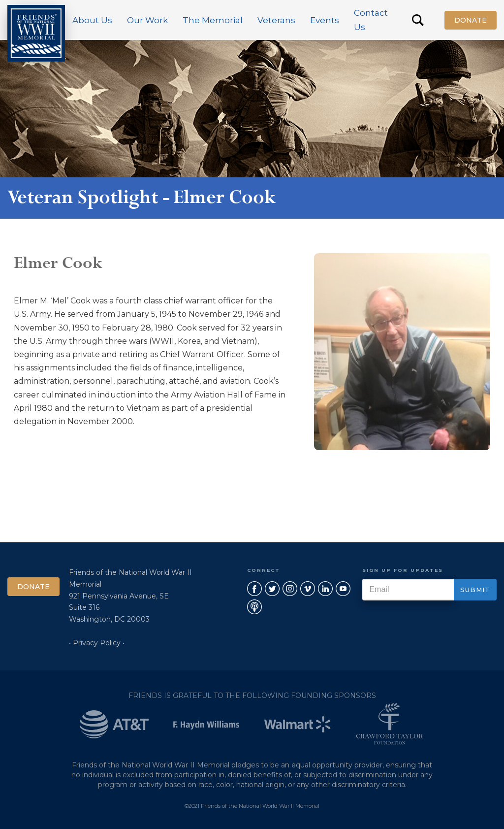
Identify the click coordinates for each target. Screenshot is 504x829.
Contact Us (371, 20)
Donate (471, 20)
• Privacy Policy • (97, 643)
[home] (36, 33)
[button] (92, 20)
